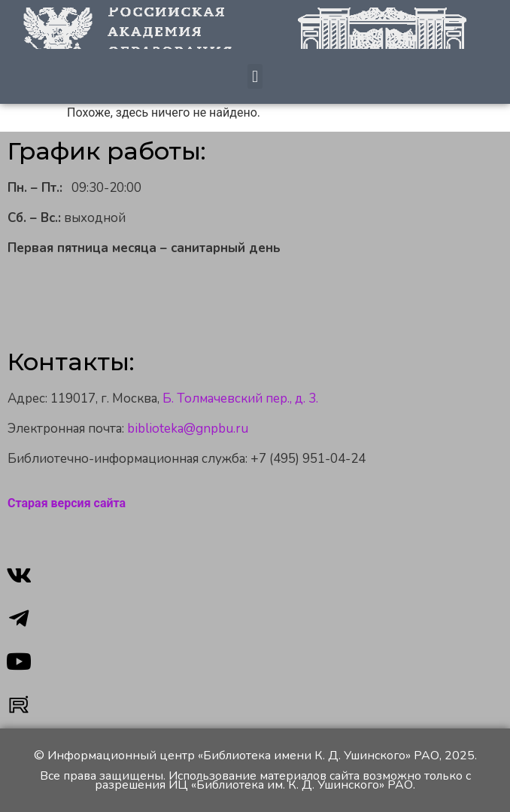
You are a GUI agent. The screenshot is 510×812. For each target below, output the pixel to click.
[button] (255, 76)
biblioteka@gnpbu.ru (188, 429)
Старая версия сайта (67, 503)
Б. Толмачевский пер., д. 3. (240, 398)
